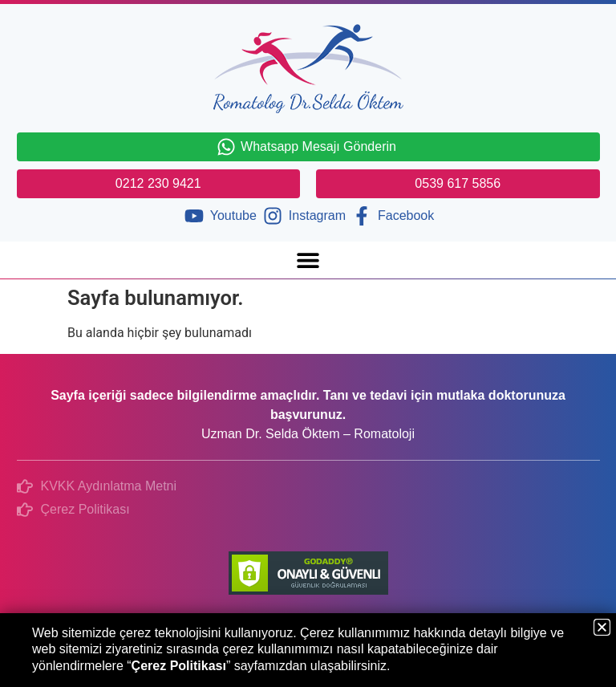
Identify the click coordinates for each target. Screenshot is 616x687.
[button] (308, 260)
